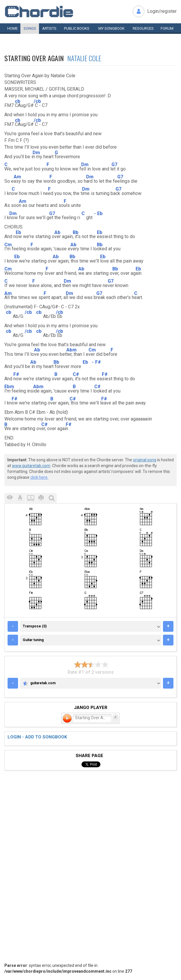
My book (111, 28)
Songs (30, 28)
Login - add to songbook (37, 737)
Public (77, 28)
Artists (49, 28)
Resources (143, 28)
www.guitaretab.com (31, 466)
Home (13, 28)
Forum (167, 28)
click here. (39, 477)
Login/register (162, 11)
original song (145, 460)
